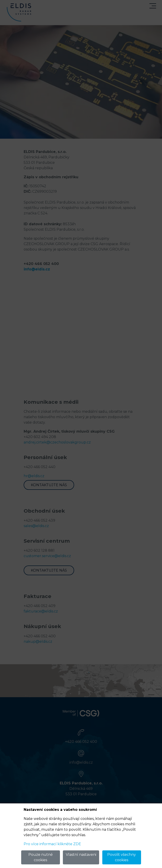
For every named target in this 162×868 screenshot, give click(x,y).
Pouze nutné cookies (41, 857)
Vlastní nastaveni (81, 855)
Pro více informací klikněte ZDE (52, 844)
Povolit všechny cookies (122, 857)
